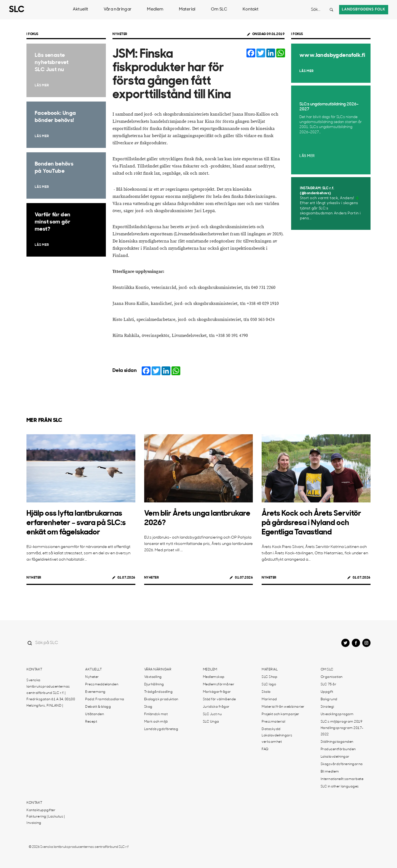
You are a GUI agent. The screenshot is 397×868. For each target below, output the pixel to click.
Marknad (269, 699)
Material (187, 10)
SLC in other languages (340, 787)
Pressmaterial (273, 722)
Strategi (327, 707)
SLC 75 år (329, 685)
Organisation (332, 677)
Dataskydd (271, 729)
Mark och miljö (156, 722)
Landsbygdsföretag (161, 729)
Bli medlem (330, 772)
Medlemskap (214, 677)
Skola (266, 692)
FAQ (265, 749)
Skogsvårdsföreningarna (342, 764)
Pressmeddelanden (102, 685)
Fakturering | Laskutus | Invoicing (45, 820)
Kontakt (251, 10)
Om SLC (219, 10)
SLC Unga (211, 722)
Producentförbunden (338, 749)
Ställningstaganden (337, 742)
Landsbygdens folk (364, 10)
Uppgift (327, 692)
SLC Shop (269, 677)
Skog (148, 707)
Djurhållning (154, 685)
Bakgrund (329, 699)
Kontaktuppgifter (41, 810)
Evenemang (95, 692)
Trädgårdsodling (159, 692)
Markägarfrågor (217, 692)
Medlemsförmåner (219, 685)
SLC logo (269, 685)
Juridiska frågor (216, 707)
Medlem (155, 10)
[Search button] (331, 10)
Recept (91, 722)
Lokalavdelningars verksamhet (277, 739)
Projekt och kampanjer (281, 714)
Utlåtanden (95, 714)
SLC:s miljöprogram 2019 (342, 722)
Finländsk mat (156, 714)
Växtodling (153, 677)
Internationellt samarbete (342, 779)
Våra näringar (118, 10)
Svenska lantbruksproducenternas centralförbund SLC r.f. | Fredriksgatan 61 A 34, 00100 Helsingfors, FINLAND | (51, 693)
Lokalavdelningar (335, 757)
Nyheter (120, 34)
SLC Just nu (212, 714)
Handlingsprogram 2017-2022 (342, 731)
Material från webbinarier (283, 707)
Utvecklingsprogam (337, 714)
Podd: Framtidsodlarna (105, 699)
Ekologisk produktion (161, 699)
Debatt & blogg (98, 707)
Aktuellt (81, 10)
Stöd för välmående (219, 699)
